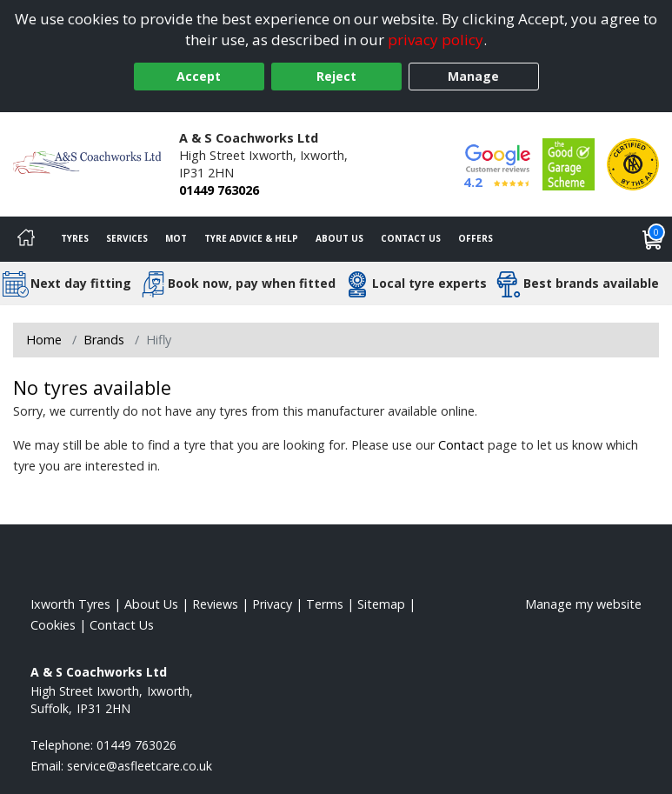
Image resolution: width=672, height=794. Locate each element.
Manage (473, 76)
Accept (199, 76)
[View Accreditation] (569, 163)
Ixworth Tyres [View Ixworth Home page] (70, 604)
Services (127, 238)
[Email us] (140, 766)
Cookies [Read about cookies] (53, 625)
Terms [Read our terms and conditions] (325, 604)
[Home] (26, 239)
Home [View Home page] (44, 340)
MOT (176, 238)
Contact (461, 445)
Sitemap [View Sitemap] (381, 604)
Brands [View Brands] (104, 340)
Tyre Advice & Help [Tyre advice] (251, 238)
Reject (336, 76)
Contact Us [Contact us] (411, 238)
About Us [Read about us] (151, 604)
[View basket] (653, 239)
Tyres (75, 238)
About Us (339, 238)
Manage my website (583, 604)
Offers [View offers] (476, 238)
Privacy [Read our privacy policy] (272, 604)
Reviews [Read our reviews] (215, 604)
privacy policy (436, 40)
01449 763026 (219, 190)
